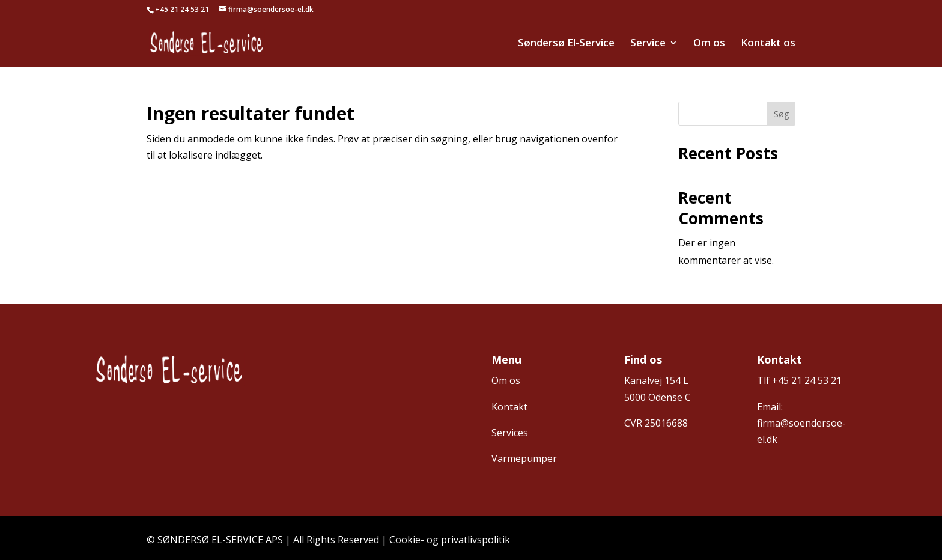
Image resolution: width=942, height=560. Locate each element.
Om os (709, 44)
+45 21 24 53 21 (807, 380)
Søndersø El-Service (566, 44)
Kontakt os (768, 44)
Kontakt (509, 407)
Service (648, 44)
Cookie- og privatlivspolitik (450, 540)
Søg (781, 114)
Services (510, 433)
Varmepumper (524, 458)
